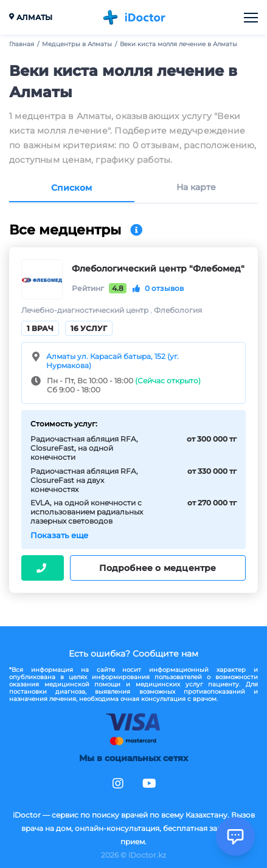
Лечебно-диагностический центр (86, 310)
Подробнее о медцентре (158, 568)
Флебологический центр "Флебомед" (158, 268)
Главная (22, 44)
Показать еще (59, 535)
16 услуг (89, 328)
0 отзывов (158, 288)
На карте (196, 187)
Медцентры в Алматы (77, 44)
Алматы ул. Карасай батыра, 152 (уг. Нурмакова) (113, 361)
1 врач (40, 328)
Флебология (178, 310)
